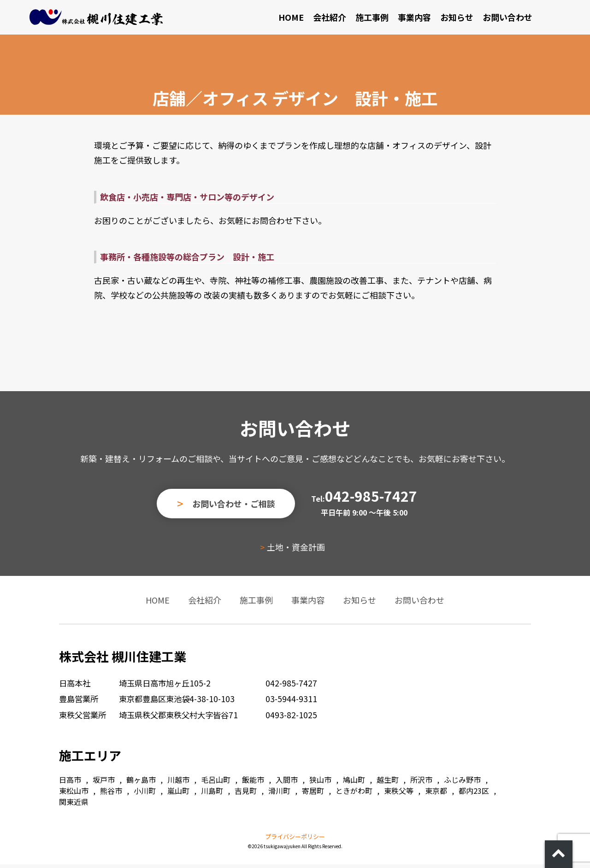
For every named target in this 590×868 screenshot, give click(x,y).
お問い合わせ (536, 19)
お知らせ (485, 19)
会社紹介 (358, 19)
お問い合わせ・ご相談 (234, 507)
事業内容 (442, 19)
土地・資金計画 (294, 551)
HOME (319, 19)
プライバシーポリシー (295, 840)
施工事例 (400, 19)
